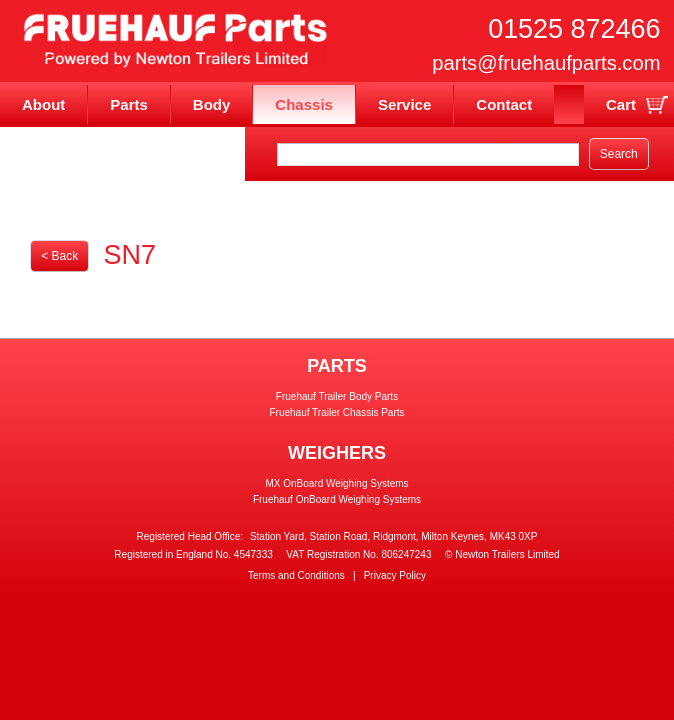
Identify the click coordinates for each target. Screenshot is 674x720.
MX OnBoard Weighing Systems (336, 483)
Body (212, 104)
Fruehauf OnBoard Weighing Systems (337, 499)
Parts (129, 104)
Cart (621, 104)
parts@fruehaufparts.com (546, 63)
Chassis (304, 104)
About (43, 104)
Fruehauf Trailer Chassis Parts (336, 412)
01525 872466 (574, 29)
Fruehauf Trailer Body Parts (337, 396)
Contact (504, 104)
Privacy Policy (395, 575)
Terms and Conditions (296, 575)
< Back (59, 256)
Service (404, 104)
